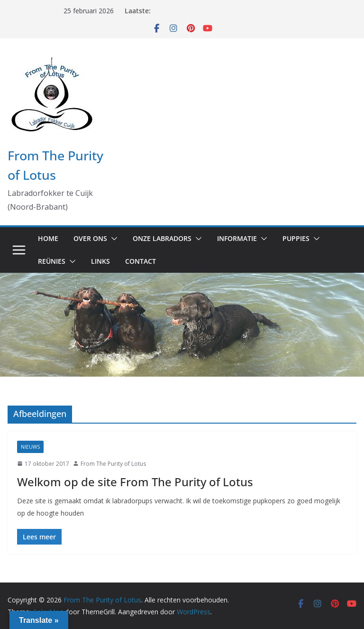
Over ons (90, 238)
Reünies (52, 261)
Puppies (296, 238)
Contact (141, 261)
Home (48, 238)
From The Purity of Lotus (113, 464)
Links (100, 261)
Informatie (237, 238)
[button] (112, 239)
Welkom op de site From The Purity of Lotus (135, 482)
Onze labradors (162, 238)
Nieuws (30, 447)
